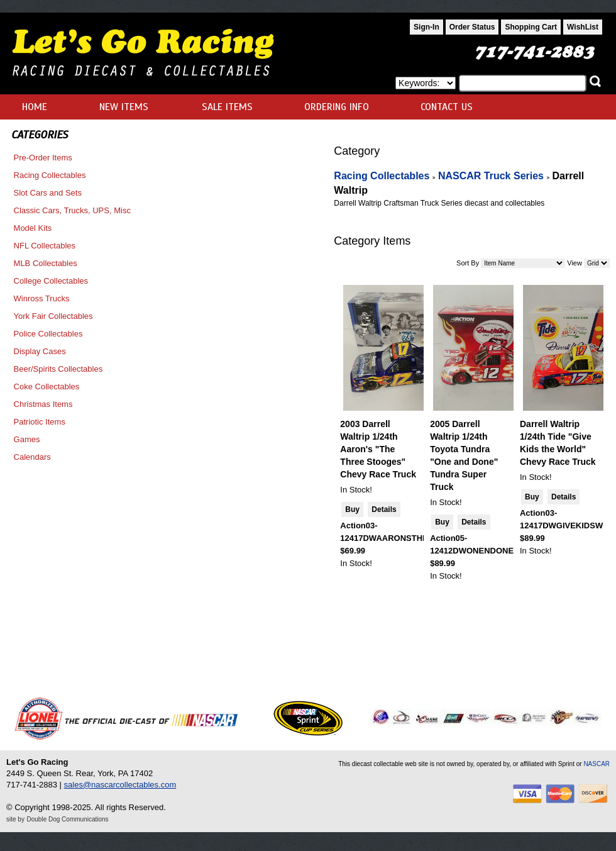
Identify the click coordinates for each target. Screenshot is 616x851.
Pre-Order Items (43, 158)
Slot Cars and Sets (48, 193)
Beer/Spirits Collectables (58, 369)
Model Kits (33, 228)
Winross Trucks (42, 298)
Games (27, 439)
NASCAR (597, 764)
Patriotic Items (40, 422)
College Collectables (51, 281)
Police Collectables (48, 334)
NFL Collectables (45, 246)
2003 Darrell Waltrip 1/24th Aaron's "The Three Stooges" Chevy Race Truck (378, 449)
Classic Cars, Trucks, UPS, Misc (72, 210)
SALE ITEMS (227, 107)
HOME (35, 107)
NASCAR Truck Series (491, 176)
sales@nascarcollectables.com (120, 785)
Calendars (32, 457)
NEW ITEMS (124, 107)
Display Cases (40, 351)
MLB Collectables (46, 263)
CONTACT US (447, 107)
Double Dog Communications (68, 819)
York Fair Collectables (53, 316)
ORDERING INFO (337, 107)
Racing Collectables (50, 175)
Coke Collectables (47, 387)
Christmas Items (43, 404)
